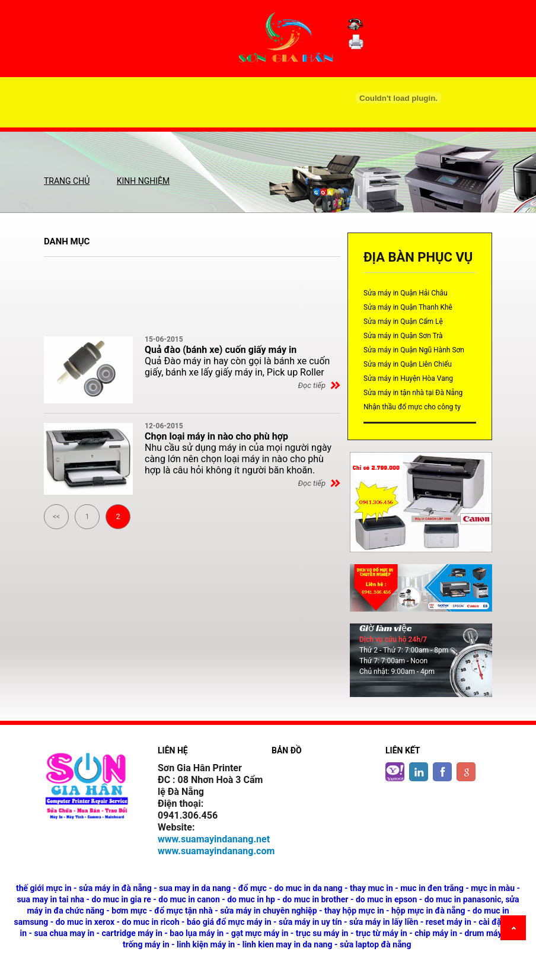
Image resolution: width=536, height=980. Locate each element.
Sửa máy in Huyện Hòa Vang (408, 378)
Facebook (442, 772)
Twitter (395, 772)
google (466, 772)
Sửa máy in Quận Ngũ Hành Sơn (414, 350)
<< (56, 516)
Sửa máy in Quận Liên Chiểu (408, 364)
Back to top (515, 930)
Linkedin (419, 772)
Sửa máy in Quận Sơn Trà (403, 336)
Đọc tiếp (312, 385)
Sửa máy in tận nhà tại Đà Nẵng (413, 393)
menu (268, 128)
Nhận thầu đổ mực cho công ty (412, 407)
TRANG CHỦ (67, 181)
